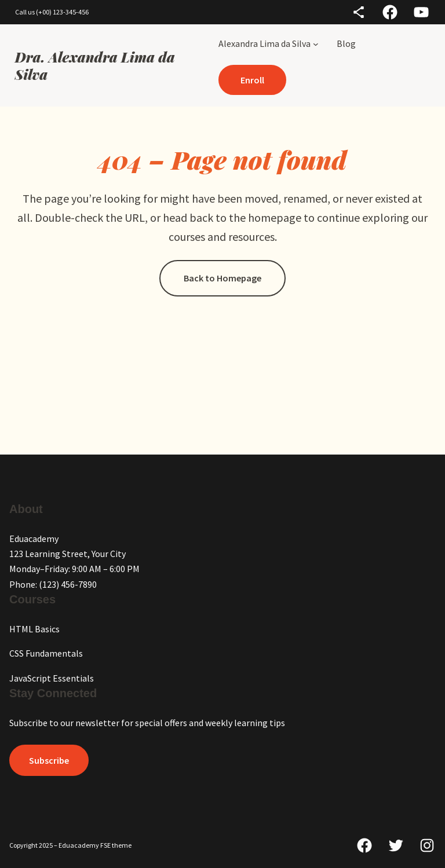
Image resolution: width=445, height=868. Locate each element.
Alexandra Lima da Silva (265, 43)
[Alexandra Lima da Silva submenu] (316, 43)
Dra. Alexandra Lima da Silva (95, 65)
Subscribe (49, 760)
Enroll (252, 80)
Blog (346, 43)
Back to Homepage (222, 278)
